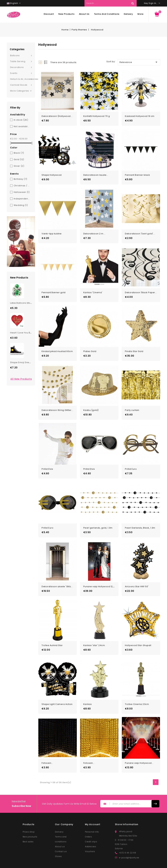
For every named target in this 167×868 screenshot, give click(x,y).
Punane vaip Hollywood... (139, 748)
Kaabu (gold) (91, 403)
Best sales (28, 827)
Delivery (128, 14)
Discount (49, 14)
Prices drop (29, 817)
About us (84, 14)
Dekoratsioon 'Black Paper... (141, 288)
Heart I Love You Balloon (24, 333)
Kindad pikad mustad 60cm (57, 345)
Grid (40, 62)
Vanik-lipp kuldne (52, 230)
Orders (88, 822)
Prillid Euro (131, 460)
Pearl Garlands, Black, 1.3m (140, 518)
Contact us (61, 836)
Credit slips (91, 827)
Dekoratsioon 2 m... (94, 230)
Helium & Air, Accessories (23, 79)
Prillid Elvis (47, 460)
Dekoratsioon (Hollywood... (57, 115)
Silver (19, 166)
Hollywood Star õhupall (138, 633)
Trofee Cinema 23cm (137, 690)
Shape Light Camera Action (57, 690)
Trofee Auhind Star (52, 633)
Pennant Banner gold (54, 288)
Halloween (22, 192)
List (46, 62)
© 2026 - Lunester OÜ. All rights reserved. (58, 864)
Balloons (15, 55)
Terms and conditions (107, 14)
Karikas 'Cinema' (93, 288)
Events (14, 73)
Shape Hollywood (52, 172)
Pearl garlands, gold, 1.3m (98, 518)
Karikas (88, 690)
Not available (22, 126)
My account (93, 809)
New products (66, 14)
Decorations (17, 67)
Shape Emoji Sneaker (22, 362)
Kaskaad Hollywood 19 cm (140, 115)
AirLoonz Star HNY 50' (137, 575)
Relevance (139, 62)
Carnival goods (19, 85)
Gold (19, 159)
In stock (21, 120)
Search (133, 3)
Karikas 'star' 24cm (94, 633)
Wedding (21, 205)
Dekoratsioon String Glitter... (57, 403)
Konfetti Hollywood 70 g (97, 115)
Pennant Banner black (137, 172)
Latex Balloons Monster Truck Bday (30, 303)
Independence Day (22, 199)
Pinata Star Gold (134, 345)
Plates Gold (90, 345)
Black (19, 153)
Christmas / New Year (22, 186)
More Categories (21, 91)
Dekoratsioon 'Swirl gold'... (140, 230)
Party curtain (132, 403)
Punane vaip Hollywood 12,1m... (101, 575)
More (140, 14)
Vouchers (90, 836)
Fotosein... (47, 748)
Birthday (20, 179)
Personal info (92, 817)
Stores (58, 841)
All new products (21, 379)
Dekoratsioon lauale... (96, 172)
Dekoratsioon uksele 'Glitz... (57, 575)
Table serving (18, 61)
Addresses (91, 831)
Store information (127, 809)
